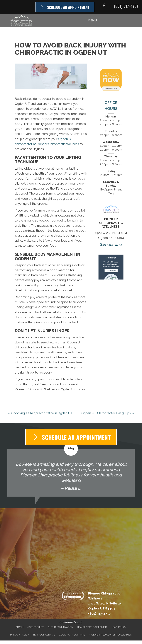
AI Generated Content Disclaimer (110, 635)
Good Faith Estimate (72, 635)
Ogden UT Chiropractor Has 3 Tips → (108, 413)
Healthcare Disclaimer (92, 627)
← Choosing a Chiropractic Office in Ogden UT (40, 413)
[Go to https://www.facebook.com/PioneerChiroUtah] (104, 6)
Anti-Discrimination (61, 627)
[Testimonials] (71, 473)
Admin (20, 627)
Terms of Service (44, 635)
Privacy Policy (20, 635)
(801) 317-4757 (126, 6)
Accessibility (36, 627)
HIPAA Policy (119, 627)
